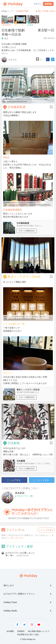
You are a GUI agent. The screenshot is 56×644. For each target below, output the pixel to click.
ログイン (37, 4)
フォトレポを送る (46, 530)
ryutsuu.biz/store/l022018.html (17, 102)
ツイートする (41, 480)
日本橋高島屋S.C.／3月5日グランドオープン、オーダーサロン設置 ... (26, 99)
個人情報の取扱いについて (39, 631)
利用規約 (21, 631)
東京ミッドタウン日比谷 (24, 277)
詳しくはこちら (17, 538)
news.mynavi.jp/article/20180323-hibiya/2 (22, 319)
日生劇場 (14, 443)
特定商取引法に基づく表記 (28, 635)
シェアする (14, 480)
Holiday (13, 4)
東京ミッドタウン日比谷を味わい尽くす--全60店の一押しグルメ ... (26, 317)
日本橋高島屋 (17, 107)
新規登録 (48, 4)
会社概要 (10, 631)
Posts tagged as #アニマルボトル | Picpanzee (19, 203)
